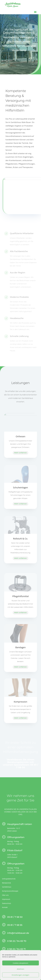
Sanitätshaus (7, 887)
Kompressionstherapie (10, 891)
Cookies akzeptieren (20, 963)
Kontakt (5, 907)
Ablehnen (20, 969)
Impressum (6, 899)
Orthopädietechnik (9, 879)
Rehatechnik (7, 883)
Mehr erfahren (20, 453)
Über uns (5, 895)
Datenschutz (7, 903)
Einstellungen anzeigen (20, 975)
